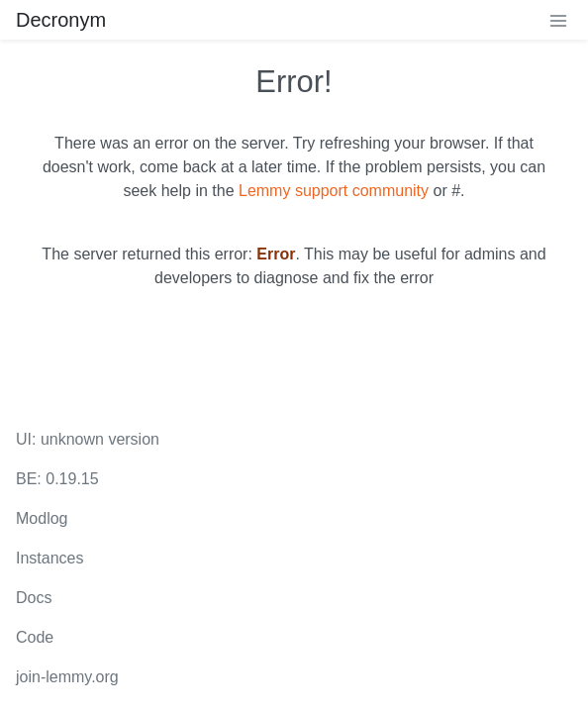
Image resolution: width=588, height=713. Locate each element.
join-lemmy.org (67, 677)
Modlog (42, 518)
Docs (34, 598)
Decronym (61, 20)
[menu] (558, 20)
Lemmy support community (334, 191)
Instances (49, 558)
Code (35, 637)
